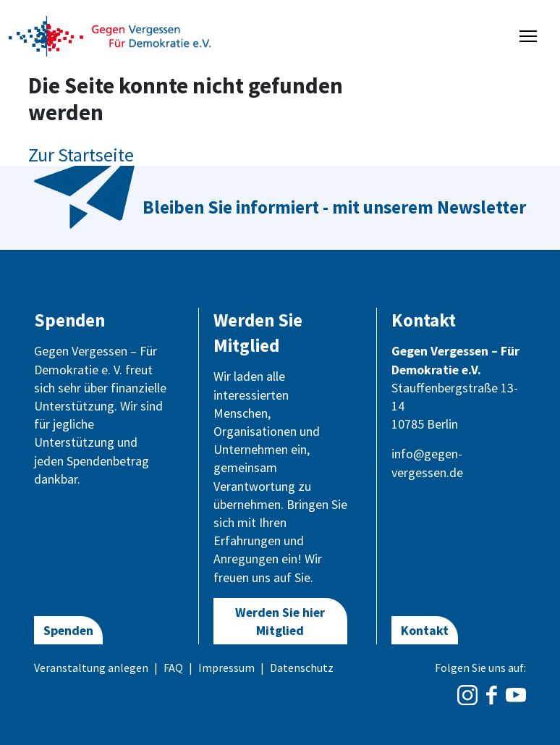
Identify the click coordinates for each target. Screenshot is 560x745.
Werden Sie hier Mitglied (280, 621)
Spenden (68, 630)
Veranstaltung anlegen (91, 668)
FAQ (173, 668)
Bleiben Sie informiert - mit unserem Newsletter (334, 207)
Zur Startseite (81, 155)
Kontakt (425, 630)
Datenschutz (302, 668)
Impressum (226, 668)
